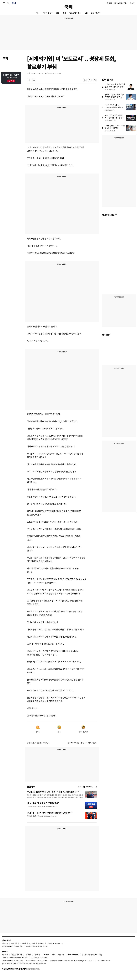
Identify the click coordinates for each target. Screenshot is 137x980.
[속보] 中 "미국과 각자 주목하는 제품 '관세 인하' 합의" (50, 813)
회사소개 (5, 943)
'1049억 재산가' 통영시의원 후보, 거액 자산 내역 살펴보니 (115, 87)
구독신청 (14, 943)
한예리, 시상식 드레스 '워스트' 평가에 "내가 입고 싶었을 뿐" (115, 97)
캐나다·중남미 (48, 13)
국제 (68, 7)
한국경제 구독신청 (73, 743)
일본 (58, 13)
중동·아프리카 (96, 13)
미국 (38, 13)
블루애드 (41, 943)
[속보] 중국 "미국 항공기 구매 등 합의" (43, 803)
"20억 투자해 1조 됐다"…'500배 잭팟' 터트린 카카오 (114, 107)
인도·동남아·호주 (75, 13)
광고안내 (32, 943)
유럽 (86, 13)
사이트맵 (37, 955)
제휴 (13, 955)
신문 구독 (109, 3)
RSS (54, 955)
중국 (64, 13)
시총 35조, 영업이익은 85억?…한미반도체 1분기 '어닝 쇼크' (114, 118)
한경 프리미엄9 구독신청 (89, 743)
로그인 (132, 3)
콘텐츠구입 (19, 955)
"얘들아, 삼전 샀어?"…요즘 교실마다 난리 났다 (115, 127)
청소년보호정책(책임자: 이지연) (92, 955)
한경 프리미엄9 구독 (120, 3)
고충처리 (23, 943)
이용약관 (61, 955)
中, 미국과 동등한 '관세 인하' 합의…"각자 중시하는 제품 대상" (53, 792)
